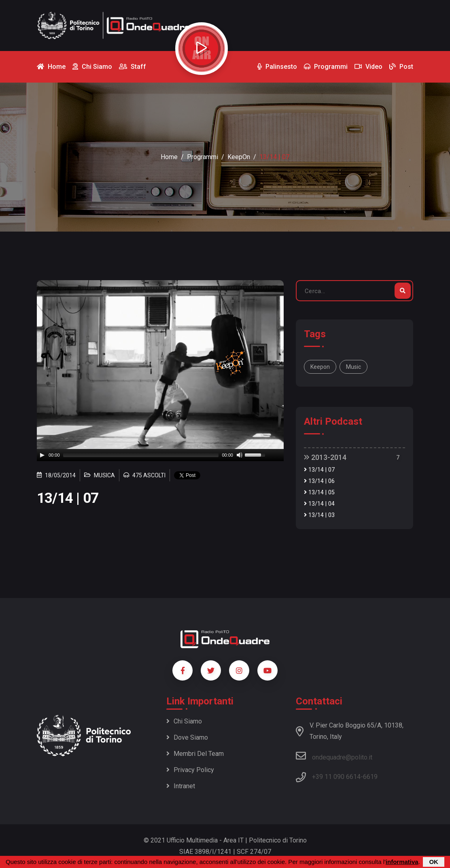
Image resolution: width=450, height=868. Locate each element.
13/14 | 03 (319, 515)
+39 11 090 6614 (336, 777)
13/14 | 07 (319, 470)
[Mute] (240, 455)
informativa (402, 862)
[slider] (141, 455)
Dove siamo (187, 737)
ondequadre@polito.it (334, 756)
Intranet (181, 786)
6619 (370, 777)
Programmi (203, 157)
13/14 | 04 (319, 504)
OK (434, 862)
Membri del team (195, 754)
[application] (160, 455)
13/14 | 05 (319, 493)
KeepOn (239, 157)
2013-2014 (325, 457)
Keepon (320, 367)
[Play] (42, 455)
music (353, 367)
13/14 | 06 (319, 481)
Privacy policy (190, 770)
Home (169, 157)
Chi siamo (184, 721)
